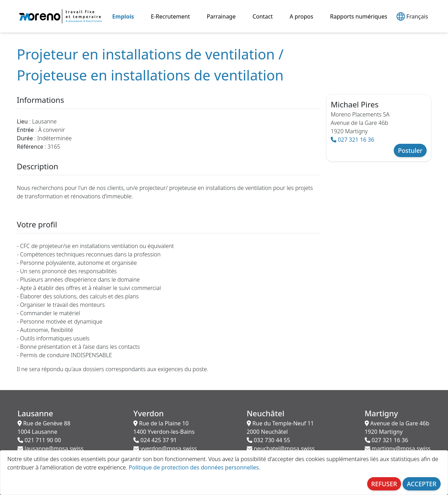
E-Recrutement (170, 16)
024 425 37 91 (155, 440)
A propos (301, 16)
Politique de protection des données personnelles (194, 467)
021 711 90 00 (39, 440)
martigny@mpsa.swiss (398, 448)
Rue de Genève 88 (44, 427)
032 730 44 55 (268, 440)
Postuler (410, 150)
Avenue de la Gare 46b (397, 427)
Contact (262, 16)
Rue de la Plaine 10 (164, 427)
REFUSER (384, 484)
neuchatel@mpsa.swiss (281, 448)
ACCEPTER (422, 484)
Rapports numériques (359, 16)
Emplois (123, 16)
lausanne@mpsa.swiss (50, 448)
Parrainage (221, 16)
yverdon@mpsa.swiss (165, 448)
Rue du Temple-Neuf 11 (280, 427)
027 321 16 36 (352, 140)
